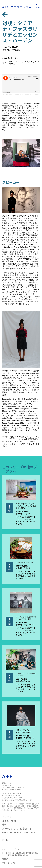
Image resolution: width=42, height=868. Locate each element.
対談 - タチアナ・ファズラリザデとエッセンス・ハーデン (25, 95)
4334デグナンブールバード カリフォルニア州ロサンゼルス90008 (15, 797)
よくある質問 (9, 821)
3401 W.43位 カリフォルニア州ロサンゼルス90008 (15, 786)
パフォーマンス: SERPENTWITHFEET (23, 731)
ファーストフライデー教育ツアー (26, 674)
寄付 (4, 824)
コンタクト (8, 817)
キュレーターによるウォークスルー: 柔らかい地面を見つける (26, 506)
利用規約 (5, 859)
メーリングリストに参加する (17, 828)
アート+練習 (5, 95)
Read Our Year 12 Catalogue (19, 832)
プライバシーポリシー (10, 863)
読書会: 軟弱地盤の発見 (25, 562)
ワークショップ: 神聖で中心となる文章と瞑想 (26, 618)
